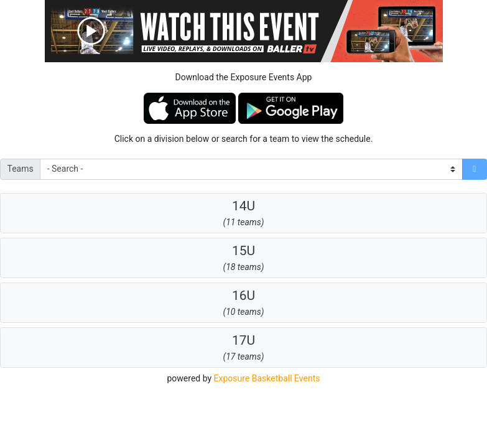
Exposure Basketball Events (267, 378)
